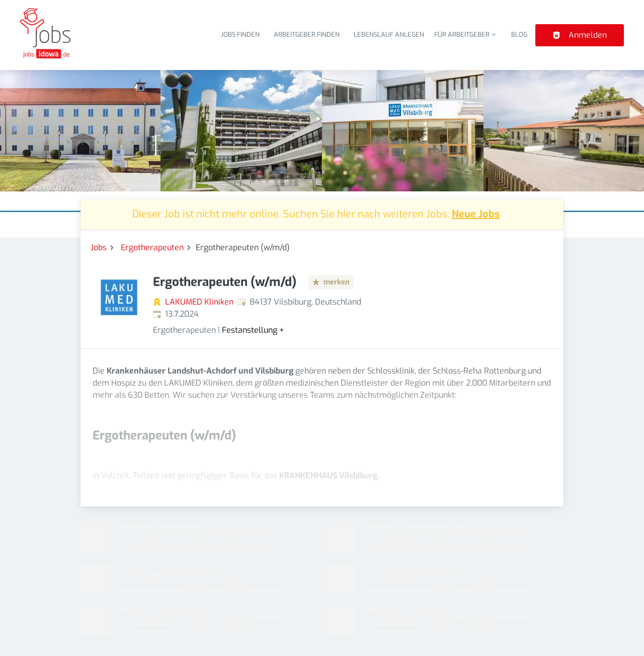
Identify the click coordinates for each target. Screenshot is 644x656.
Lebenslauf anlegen (389, 34)
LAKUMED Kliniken (199, 302)
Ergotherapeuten (152, 247)
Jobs (99, 247)
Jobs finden (240, 34)
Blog (519, 34)
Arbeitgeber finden (307, 34)
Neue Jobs (476, 214)
